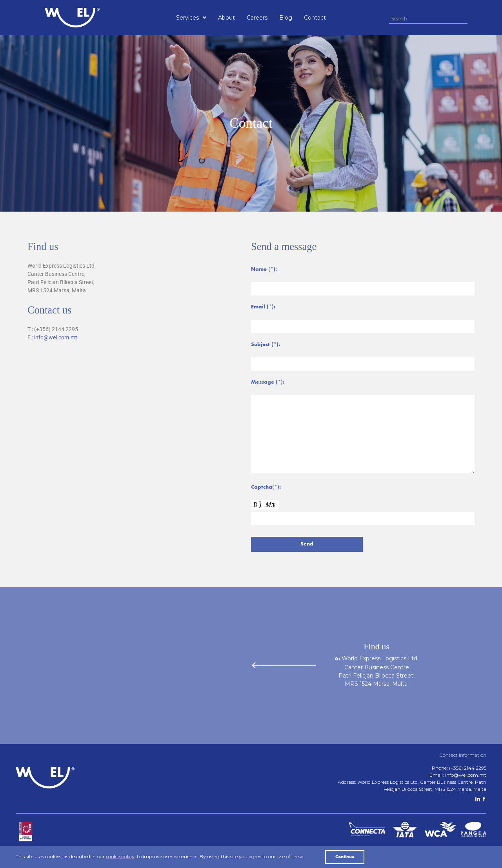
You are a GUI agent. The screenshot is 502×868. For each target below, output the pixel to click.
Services (191, 18)
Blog (286, 18)
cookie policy (120, 856)
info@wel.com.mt (56, 337)
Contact (315, 18)
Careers (257, 18)
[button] (191, 18)
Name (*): (264, 270)
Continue (345, 857)
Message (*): (268, 382)
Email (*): (263, 307)
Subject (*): (266, 345)
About (226, 18)
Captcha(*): (266, 487)
